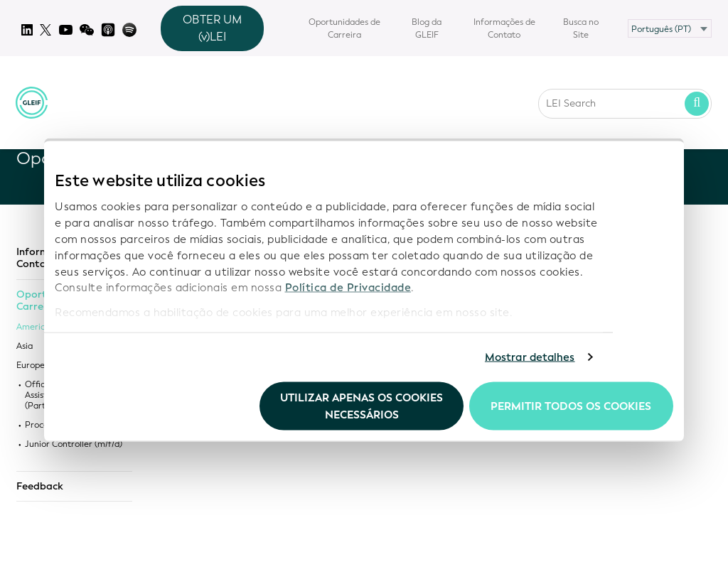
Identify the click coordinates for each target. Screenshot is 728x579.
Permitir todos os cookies (571, 406)
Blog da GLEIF (427, 28)
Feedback (40, 487)
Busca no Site (581, 28)
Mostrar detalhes (530, 357)
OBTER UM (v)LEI (212, 28)
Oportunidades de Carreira (344, 28)
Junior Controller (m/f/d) (74, 444)
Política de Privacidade (348, 288)
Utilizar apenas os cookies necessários (362, 406)
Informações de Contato (504, 28)
